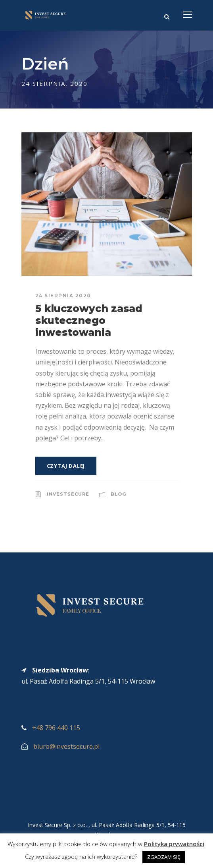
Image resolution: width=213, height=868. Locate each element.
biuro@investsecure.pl (66, 746)
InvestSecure (68, 494)
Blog (118, 494)
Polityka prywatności (174, 844)
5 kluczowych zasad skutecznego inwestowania (89, 320)
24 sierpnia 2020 (63, 295)
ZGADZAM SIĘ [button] (164, 857)
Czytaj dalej (66, 466)
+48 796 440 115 (56, 728)
